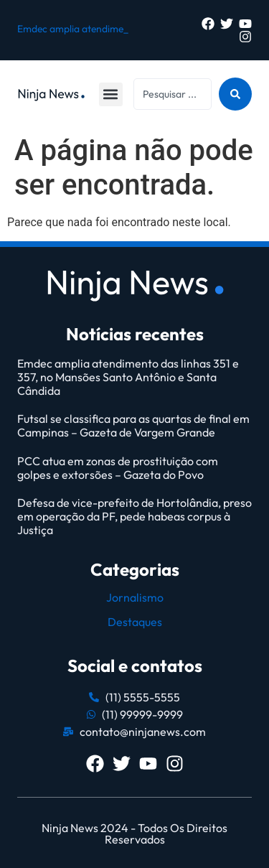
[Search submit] (235, 94)
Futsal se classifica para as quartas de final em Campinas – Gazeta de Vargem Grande (133, 425)
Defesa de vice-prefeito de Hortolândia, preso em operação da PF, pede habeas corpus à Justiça (134, 516)
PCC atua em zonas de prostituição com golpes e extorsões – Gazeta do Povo (118, 468)
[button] (111, 94)
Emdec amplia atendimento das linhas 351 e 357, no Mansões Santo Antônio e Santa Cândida (128, 377)
